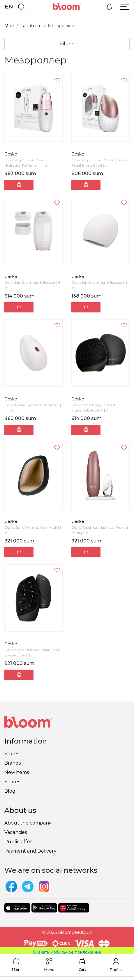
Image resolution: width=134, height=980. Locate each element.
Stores (12, 754)
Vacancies (16, 832)
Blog (10, 791)
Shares (12, 782)
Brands (13, 763)
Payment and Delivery (30, 851)
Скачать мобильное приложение (67, 952)
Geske (11, 154)
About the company (28, 823)
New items (17, 772)
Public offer (18, 842)
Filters (67, 44)
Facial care (31, 26)
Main (9, 26)
